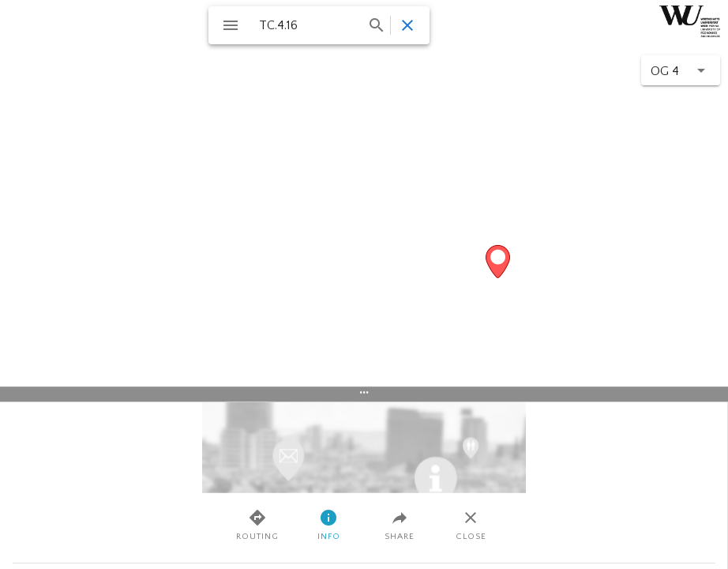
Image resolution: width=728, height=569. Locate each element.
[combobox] (320, 25)
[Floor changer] (685, 70)
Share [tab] (400, 525)
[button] (681, 70)
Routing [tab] (257, 525)
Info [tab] (329, 525)
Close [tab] (471, 525)
